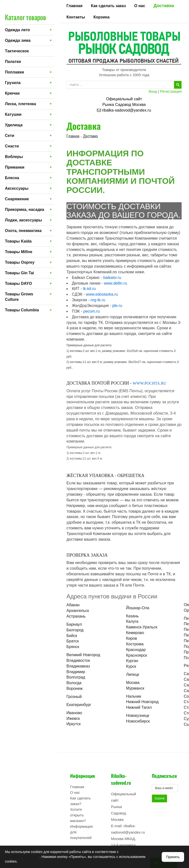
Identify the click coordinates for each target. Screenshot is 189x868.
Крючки (12, 93)
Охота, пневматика (23, 231)
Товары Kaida (18, 241)
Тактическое (17, 51)
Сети (10, 136)
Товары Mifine (19, 252)
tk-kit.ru (89, 289)
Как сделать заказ (108, 6)
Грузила (13, 83)
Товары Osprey (20, 262)
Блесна (12, 178)
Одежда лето (17, 30)
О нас (140, 6)
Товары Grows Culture (19, 297)
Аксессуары (17, 188)
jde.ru (117, 306)
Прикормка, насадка (25, 210)
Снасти (12, 146)
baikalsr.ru (112, 278)
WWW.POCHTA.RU (150, 383)
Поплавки (15, 72)
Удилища (14, 125)
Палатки (13, 62)
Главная (74, 6)
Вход (153, 91)
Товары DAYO (18, 283)
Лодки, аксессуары (24, 220)
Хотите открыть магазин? (78, 815)
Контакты (76, 17)
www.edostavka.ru (102, 294)
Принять (173, 857)
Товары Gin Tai (19, 273)
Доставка (164, 6)
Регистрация (171, 91)
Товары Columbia (22, 310)
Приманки (15, 167)
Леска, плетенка (20, 104)
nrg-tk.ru (98, 300)
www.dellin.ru (115, 283)
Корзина (102, 17)
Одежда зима (18, 40)
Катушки (13, 114)
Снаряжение (17, 199)
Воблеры (14, 157)
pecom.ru (92, 311)
